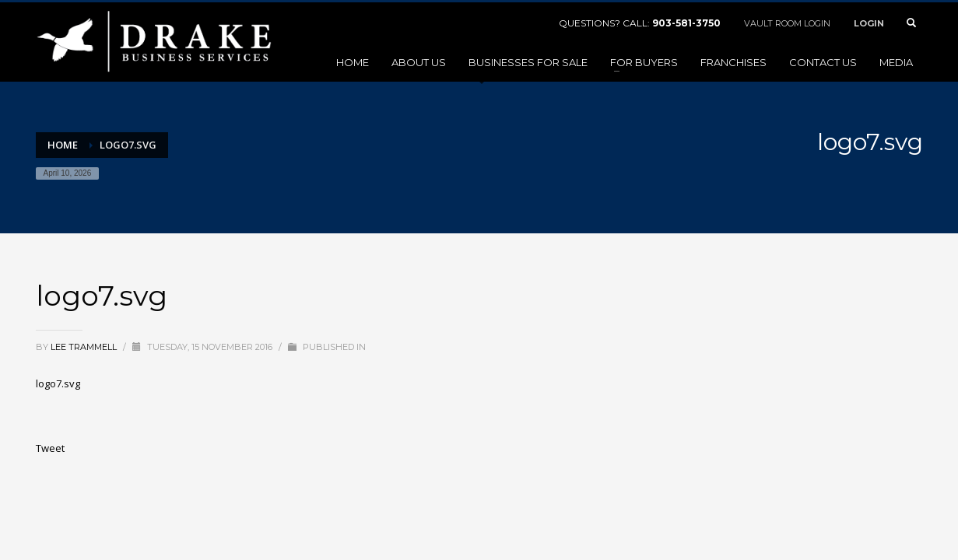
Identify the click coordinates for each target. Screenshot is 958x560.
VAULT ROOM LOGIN (787, 23)
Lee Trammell (85, 347)
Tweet (50, 448)
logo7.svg (58, 383)
